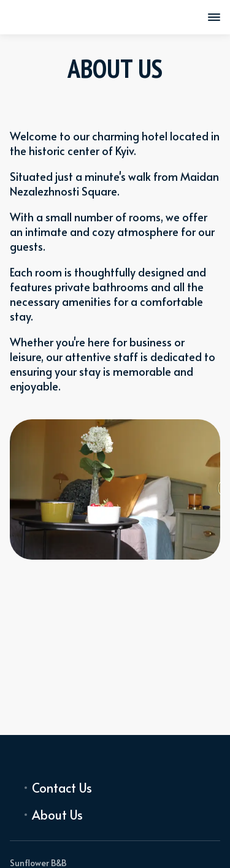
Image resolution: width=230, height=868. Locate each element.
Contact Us (62, 788)
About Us (57, 815)
